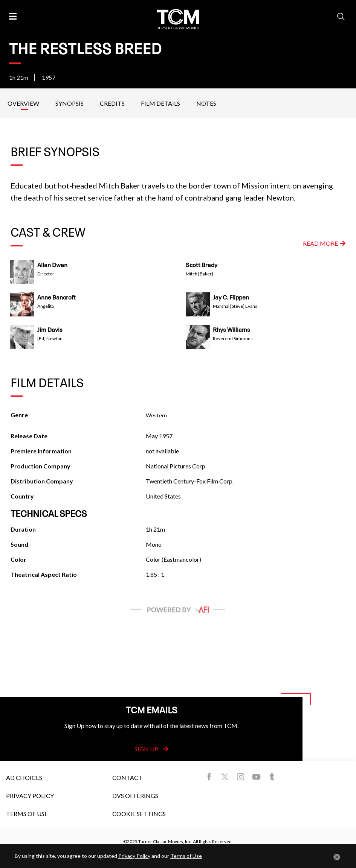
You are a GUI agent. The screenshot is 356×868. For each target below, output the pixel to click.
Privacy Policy (30, 796)
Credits (112, 103)
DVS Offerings (135, 796)
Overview (23, 103)
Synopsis (70, 103)
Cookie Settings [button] (139, 814)
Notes (206, 103)
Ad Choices (24, 778)
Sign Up (151, 749)
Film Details (160, 103)
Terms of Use (27, 814)
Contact (127, 778)
